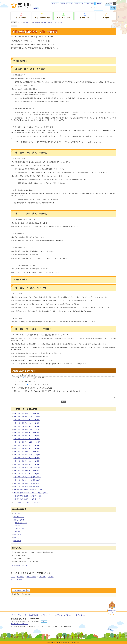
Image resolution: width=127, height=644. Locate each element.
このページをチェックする (19, 590)
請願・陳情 (17, 535)
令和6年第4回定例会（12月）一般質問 (27, 429)
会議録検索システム (21, 523)
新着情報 (20, 580)
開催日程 (18, 526)
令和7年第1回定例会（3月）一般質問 (27, 426)
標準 (111, 4)
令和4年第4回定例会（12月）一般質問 (27, 455)
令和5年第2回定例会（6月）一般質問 (27, 448)
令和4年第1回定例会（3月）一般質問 (27, 464)
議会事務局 (37, 22)
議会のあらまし (19, 517)
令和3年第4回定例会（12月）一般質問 (27, 467)
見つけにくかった (49, 384)
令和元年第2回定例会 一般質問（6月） (28, 499)
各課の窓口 (28, 22)
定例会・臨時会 (47, 22)
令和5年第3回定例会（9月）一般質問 (27, 445)
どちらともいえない (30, 378)
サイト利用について (19, 615)
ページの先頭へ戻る (112, 611)
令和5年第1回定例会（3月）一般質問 (27, 452)
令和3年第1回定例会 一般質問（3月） (27, 477)
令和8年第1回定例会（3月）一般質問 (27, 414)
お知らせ (17, 514)
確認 (64, 402)
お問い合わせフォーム (20, 565)
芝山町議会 (21, 577)
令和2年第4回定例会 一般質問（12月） (28, 480)
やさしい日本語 (79, 4)
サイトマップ (55, 4)
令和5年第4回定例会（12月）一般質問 (27, 442)
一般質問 (51, 577)
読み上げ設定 (70, 4)
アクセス (44, 621)
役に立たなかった (44, 378)
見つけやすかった (21, 384)
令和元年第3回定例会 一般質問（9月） (28, 496)
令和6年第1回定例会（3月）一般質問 (27, 439)
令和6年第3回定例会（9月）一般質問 (27, 433)
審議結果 (18, 532)
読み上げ (63, 4)
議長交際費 (17, 541)
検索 (114, 8)
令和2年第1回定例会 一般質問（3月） (27, 486)
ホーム (20, 22)
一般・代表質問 (59, 22)
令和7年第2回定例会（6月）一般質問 (27, 423)
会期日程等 (42, 577)
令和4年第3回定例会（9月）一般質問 (27, 458)
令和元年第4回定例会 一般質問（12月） (28, 490)
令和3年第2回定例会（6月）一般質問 (27, 474)
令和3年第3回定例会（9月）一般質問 (27, 471)
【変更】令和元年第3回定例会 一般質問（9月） (31, 493)
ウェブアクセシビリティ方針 (63, 615)
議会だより (17, 538)
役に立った (19, 378)
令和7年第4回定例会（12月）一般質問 (27, 417)
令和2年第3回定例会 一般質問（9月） (27, 483)
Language (99, 4)
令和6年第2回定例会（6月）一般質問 (27, 436)
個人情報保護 (33, 615)
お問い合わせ (81, 615)
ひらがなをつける (89, 4)
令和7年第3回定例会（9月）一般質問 (27, 420)
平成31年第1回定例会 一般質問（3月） (28, 502)
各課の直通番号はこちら (19, 624)
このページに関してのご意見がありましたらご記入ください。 (34, 388)
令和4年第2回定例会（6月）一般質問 (27, 461)
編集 (28, 590)
